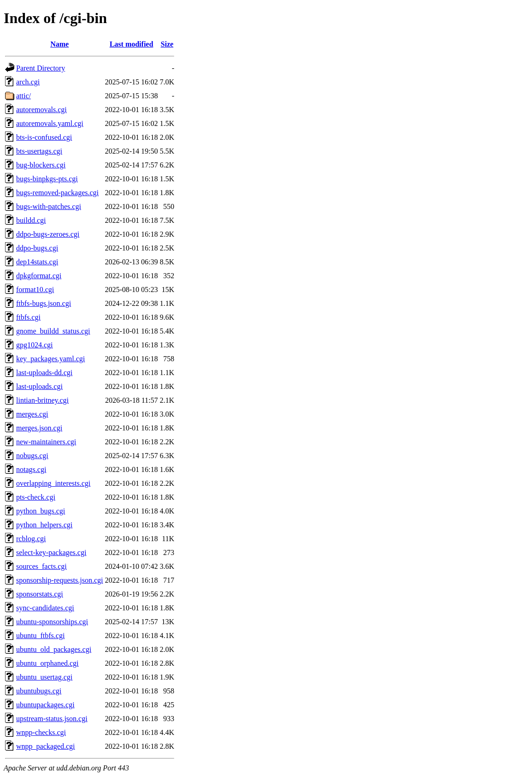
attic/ (24, 96)
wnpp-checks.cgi (41, 732)
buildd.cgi (31, 220)
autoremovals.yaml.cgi (50, 123)
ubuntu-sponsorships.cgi (52, 622)
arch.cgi (28, 82)
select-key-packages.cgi (51, 552)
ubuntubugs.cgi (39, 691)
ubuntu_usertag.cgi (44, 677)
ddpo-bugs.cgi (37, 248)
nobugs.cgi (32, 456)
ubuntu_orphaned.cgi (47, 663)
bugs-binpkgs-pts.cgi (47, 179)
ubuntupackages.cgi (45, 705)
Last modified (132, 44)
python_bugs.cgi (41, 511)
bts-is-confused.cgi (44, 137)
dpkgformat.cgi (39, 276)
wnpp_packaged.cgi (46, 746)
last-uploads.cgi (39, 386)
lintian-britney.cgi (42, 400)
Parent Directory (41, 68)
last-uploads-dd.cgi (44, 373)
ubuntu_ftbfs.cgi (40, 636)
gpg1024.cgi (35, 345)
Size (167, 44)
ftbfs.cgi (28, 317)
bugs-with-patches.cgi (49, 206)
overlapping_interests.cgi (53, 483)
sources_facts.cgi (41, 566)
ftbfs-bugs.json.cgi (44, 303)
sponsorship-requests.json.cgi (59, 580)
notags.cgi (31, 469)
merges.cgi (32, 414)
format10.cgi (35, 290)
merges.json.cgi (39, 428)
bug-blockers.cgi (41, 165)
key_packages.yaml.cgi (50, 359)
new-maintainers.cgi (46, 442)
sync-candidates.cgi (45, 608)
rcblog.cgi (31, 539)
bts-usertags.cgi (39, 151)
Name (59, 44)
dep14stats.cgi (37, 262)
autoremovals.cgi (41, 110)
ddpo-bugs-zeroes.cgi (48, 234)
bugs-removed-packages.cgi (57, 193)
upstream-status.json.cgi (52, 719)
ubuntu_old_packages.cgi (54, 649)
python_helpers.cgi (44, 525)
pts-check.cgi (36, 497)
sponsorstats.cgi (40, 594)
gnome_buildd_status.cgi (53, 331)
